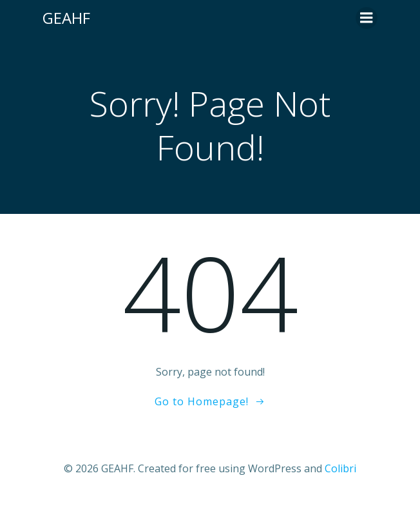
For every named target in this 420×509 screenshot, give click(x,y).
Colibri (340, 468)
